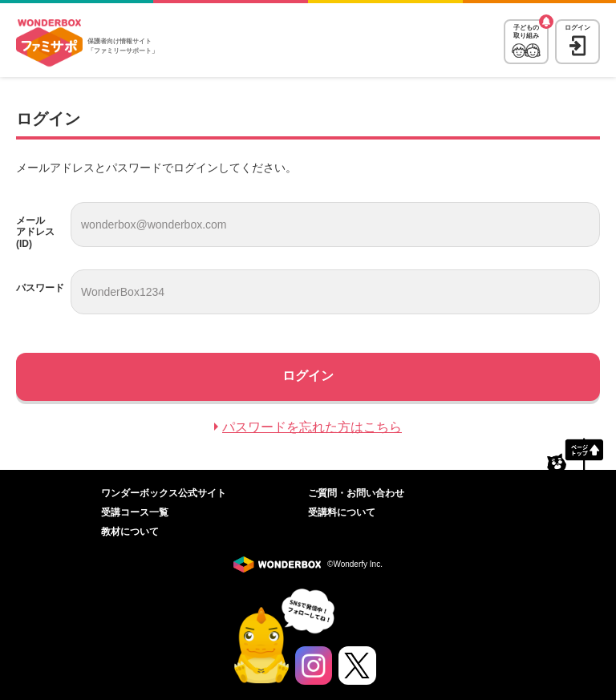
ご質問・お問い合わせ (356, 493)
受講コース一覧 (135, 512)
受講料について (342, 512)
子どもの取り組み (526, 32)
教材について (130, 532)
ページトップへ (575, 454)
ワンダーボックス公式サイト (164, 493)
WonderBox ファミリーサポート (49, 43)
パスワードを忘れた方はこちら (312, 427)
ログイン (577, 28)
